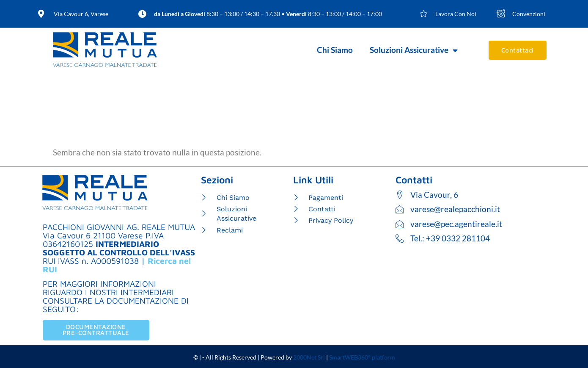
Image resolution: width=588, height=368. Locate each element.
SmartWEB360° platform (362, 357)
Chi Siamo (335, 50)
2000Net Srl (309, 357)
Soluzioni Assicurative (414, 50)
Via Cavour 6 (67, 235)
